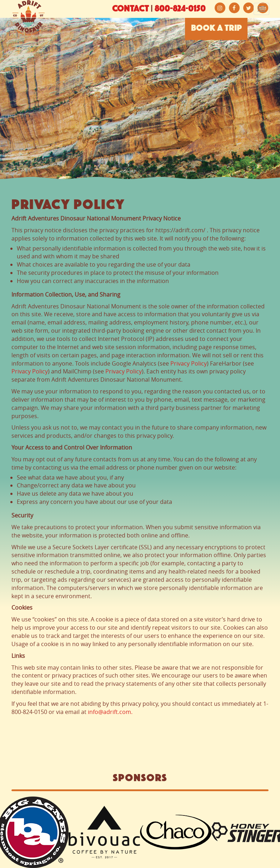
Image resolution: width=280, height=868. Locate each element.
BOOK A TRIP (216, 29)
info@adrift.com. (110, 712)
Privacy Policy (189, 363)
